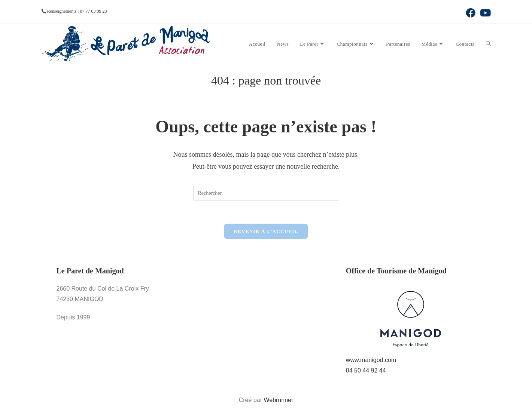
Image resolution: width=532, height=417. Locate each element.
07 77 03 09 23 (93, 11)
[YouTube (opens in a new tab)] (484, 13)
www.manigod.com (371, 360)
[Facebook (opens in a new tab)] (471, 13)
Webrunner (278, 400)
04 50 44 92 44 (366, 370)
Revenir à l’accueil (266, 231)
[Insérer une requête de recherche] (266, 193)
